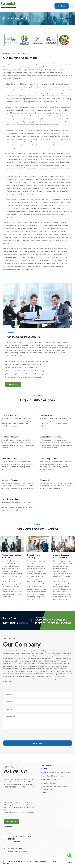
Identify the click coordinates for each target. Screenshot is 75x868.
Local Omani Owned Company (53, 776)
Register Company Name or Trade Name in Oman (54, 788)
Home (61, 18)
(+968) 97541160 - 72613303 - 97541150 (19, 838)
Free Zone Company (49, 779)
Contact (69, 862)
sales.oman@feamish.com (18, 851)
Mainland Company (49, 783)
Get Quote (60, 6)
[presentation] (18, 733)
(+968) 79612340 (14, 842)
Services (69, 18)
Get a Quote (11, 822)
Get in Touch (13, 384)
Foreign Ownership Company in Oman (55, 772)
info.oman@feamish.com (17, 848)
